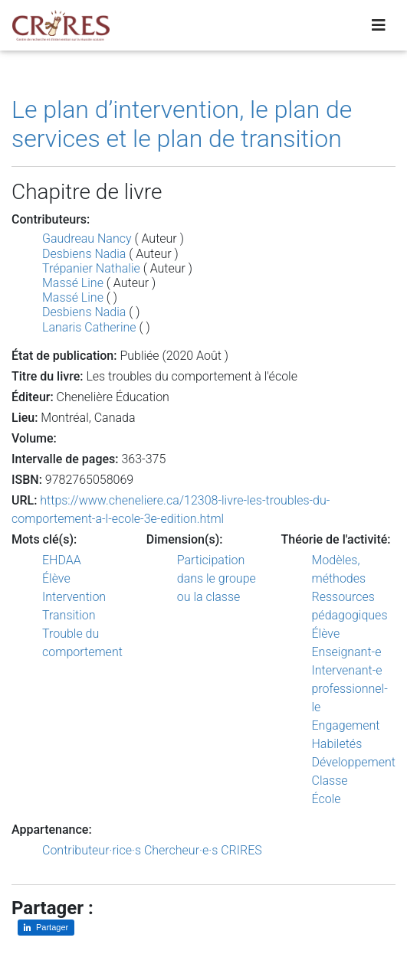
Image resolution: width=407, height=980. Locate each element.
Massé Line (73, 283)
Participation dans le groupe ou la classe (217, 578)
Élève (56, 578)
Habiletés (337, 744)
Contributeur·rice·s (92, 850)
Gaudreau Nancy (87, 238)
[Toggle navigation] (379, 25)
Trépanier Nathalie (91, 268)
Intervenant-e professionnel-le (350, 689)
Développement (354, 762)
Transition (69, 615)
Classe (330, 781)
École (327, 799)
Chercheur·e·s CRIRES (203, 850)
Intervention (74, 597)
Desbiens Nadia (84, 254)
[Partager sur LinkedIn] (46, 928)
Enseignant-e (347, 652)
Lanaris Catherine (89, 327)
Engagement (346, 725)
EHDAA (62, 560)
